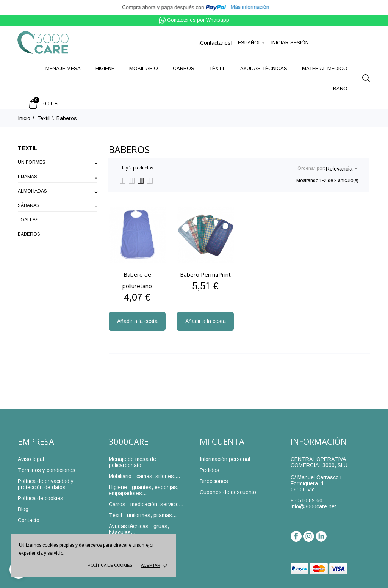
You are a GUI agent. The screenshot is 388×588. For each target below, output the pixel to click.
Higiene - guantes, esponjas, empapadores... (144, 490)
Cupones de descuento (228, 492)
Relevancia (342, 169)
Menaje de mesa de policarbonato (132, 462)
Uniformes (32, 162)
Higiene (105, 68)
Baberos (29, 234)
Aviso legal (31, 459)
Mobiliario (144, 68)
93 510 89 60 (307, 500)
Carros (184, 68)
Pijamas (27, 177)
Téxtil (217, 68)
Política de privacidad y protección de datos (46, 484)
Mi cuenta (222, 441)
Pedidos (210, 470)
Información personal (225, 459)
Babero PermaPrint (205, 274)
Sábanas (29, 205)
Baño (340, 89)
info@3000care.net (313, 506)
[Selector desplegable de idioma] (252, 43)
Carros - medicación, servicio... (146, 504)
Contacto (29, 520)
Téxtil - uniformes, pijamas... (143, 515)
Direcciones (214, 481)
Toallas (28, 220)
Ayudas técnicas (264, 68)
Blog (23, 509)
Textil (28, 148)
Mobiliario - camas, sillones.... (144, 476)
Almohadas (32, 191)
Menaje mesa (63, 68)
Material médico (325, 68)
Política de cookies (110, 565)
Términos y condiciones (47, 470)
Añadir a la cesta (137, 321)
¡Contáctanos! (215, 43)
